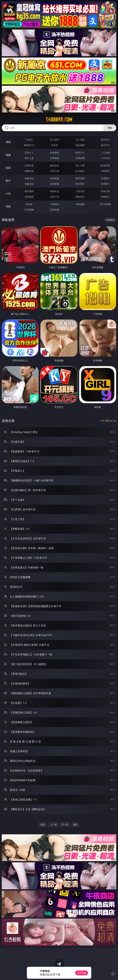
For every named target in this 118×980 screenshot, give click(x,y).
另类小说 (55, 197)
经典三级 (55, 171)
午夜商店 (55, 204)
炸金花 (55, 145)
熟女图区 (80, 184)
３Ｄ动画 (105, 153)
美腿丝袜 (29, 184)
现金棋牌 (80, 145)
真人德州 (55, 140)
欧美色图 (80, 178)
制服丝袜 (29, 171)
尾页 (75, 825)
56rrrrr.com (59, 120)
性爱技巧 (105, 197)
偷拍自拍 (55, 165)
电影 (8, 168)
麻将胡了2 (29, 145)
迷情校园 (29, 197)
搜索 (110, 128)
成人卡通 (80, 165)
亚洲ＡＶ (29, 153)
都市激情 (29, 191)
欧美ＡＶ (80, 153)
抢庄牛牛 (105, 145)
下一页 (65, 825)
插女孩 (29, 204)
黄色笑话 (80, 197)
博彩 (8, 142)
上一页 (53, 825)
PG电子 (29, 140)
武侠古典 (105, 191)
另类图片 (105, 184)
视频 (8, 155)
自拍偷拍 (55, 153)
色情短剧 (55, 210)
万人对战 (80, 140)
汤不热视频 (105, 204)
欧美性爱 (105, 165)
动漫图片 (105, 178)
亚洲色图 (55, 178)
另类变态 (105, 171)
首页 (43, 825)
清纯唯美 (55, 184)
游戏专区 (105, 140)
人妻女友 (80, 191)
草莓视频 (80, 204)
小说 (8, 194)
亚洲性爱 (29, 165)
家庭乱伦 (55, 191)
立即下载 (82, 973)
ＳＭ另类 (105, 158)
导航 (8, 206)
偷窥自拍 (29, 178)
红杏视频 (29, 210)
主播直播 (80, 158)
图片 (8, 181)
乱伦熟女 (80, 171)
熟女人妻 (29, 158)
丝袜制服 (55, 158)
